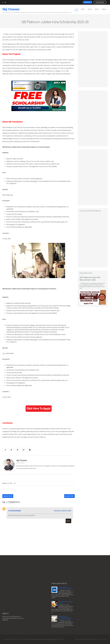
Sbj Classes (11, 9)
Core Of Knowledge (15, 511)
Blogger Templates (49, 639)
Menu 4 (104, 9)
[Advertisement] (93, 59)
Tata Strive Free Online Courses (65, 603)
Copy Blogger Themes (35, 639)
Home (76, 9)
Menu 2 (90, 9)
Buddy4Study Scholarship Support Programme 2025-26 (65, 618)
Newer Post (8, 496)
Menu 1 (83, 9)
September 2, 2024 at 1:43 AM (63, 511)
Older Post (69, 496)
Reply (68, 521)
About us (87, 2)
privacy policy (100, 2)
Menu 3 (97, 9)
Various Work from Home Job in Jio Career (65, 588)
